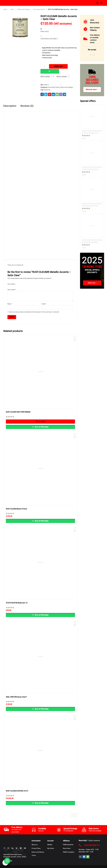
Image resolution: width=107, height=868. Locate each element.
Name (10, 304)
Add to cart (58, 66)
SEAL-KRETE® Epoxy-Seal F (16, 697)
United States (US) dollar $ (49, 39)
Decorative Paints (39, 9)
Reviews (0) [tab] (27, 106)
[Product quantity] (45, 66)
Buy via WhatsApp (42, 427)
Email (44, 304)
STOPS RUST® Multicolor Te (17, 603)
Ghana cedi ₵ (45, 31)
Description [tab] (10, 106)
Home (5, 9)
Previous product (72, 815)
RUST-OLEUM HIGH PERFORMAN (18, 412)
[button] (50, 70)
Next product (76, 815)
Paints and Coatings (24, 9)
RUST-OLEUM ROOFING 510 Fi (17, 791)
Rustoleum (47, 90)
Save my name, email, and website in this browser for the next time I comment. (34, 312)
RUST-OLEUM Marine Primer (16, 509)
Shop (12, 9)
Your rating (11, 284)
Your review (12, 290)
